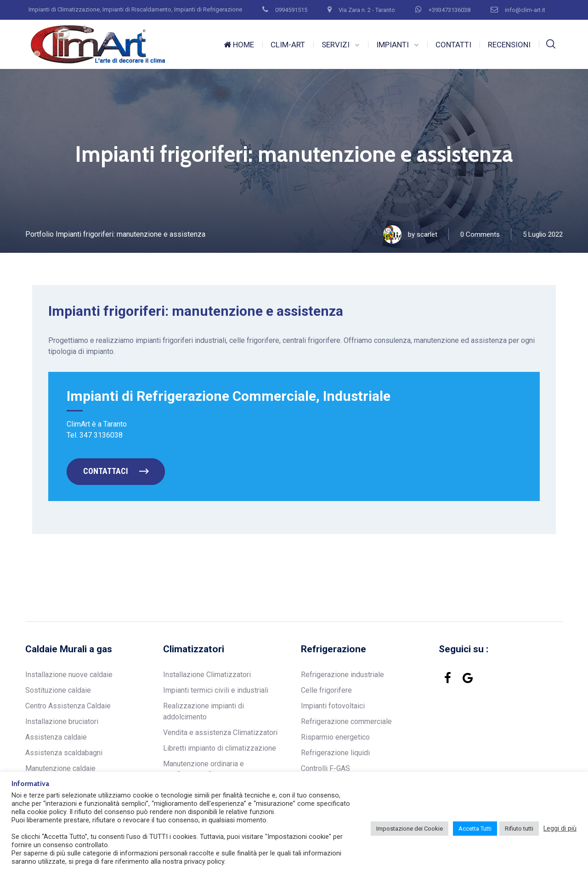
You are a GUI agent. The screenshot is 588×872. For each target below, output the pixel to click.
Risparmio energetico (335, 737)
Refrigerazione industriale (342, 675)
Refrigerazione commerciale (346, 721)
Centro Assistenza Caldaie (68, 706)
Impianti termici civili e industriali (216, 690)
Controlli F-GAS (325, 768)
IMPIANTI (393, 45)
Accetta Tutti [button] (475, 829)
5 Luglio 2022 (543, 234)
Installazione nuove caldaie (69, 675)
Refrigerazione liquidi (335, 753)
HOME (239, 45)
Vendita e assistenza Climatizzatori (220, 732)
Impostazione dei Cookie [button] (410, 829)
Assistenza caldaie (56, 737)
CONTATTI (453, 45)
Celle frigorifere (326, 690)
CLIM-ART (288, 45)
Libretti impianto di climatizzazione (220, 748)
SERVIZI (336, 45)
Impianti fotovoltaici (333, 706)
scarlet (427, 234)
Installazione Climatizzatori (207, 675)
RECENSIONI (509, 45)
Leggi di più (560, 828)
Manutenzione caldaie (60, 768)
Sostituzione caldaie (58, 690)
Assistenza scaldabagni (64, 753)
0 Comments (480, 234)
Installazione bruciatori (62, 721)
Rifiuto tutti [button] (519, 829)
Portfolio (40, 234)
